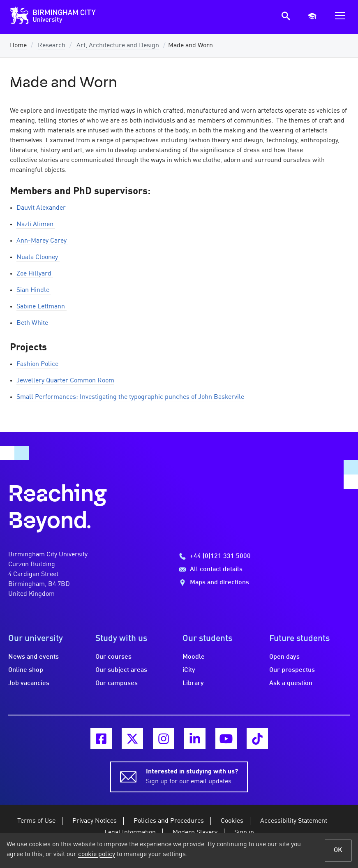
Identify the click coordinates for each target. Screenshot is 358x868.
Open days (284, 657)
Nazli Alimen (36, 225)
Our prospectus (292, 670)
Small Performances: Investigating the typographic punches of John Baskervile (130, 397)
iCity (189, 670)
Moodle (194, 657)
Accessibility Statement (294, 821)
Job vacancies (29, 683)
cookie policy (97, 854)
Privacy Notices (95, 821)
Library (193, 683)
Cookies (232, 821)
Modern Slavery (195, 833)
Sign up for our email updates (192, 776)
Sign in (244, 833)
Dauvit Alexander (42, 208)
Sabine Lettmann (42, 307)
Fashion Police (37, 364)
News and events (33, 657)
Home (18, 46)
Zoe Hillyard (35, 274)
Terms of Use (36, 821)
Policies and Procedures (169, 821)
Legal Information (130, 833)
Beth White (33, 323)
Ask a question (291, 683)
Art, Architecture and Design (118, 46)
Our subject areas (121, 670)
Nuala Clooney (38, 257)
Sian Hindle (34, 290)
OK (338, 850)
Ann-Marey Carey (42, 241)
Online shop (26, 670)
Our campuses (117, 683)
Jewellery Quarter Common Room (65, 381)
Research (52, 46)
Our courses (113, 657)
